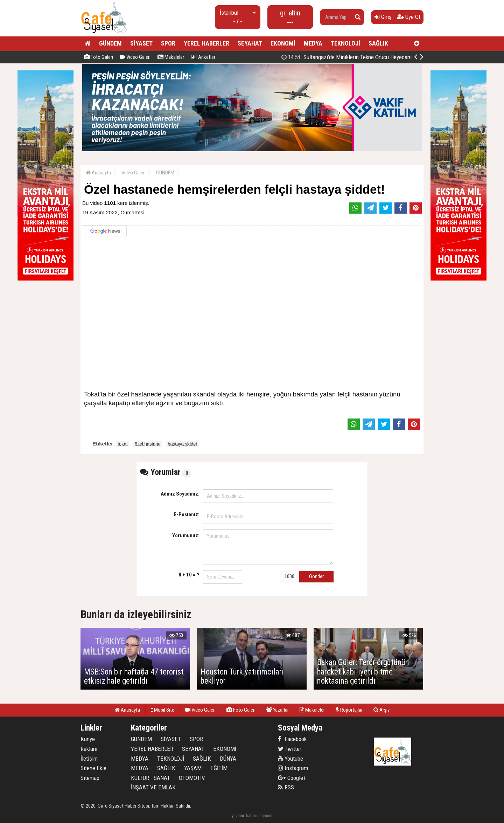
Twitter (290, 749)
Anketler (203, 57)
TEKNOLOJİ (345, 43)
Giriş (383, 17)
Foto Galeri (99, 57)
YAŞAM (193, 768)
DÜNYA (228, 759)
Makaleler (171, 57)
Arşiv (381, 710)
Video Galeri (135, 57)
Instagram (293, 768)
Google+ (292, 778)
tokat (122, 444)
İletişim (89, 759)
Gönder (316, 576)
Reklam (89, 749)
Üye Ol (409, 17)
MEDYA (313, 43)
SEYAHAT (250, 43)
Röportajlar (349, 710)
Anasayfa (98, 173)
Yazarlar (278, 710)
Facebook (292, 739)
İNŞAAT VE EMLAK (153, 787)
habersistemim (259, 815)
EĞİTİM (219, 768)
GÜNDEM (110, 43)
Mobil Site (163, 710)
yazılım (238, 815)
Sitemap (90, 778)
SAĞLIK (378, 43)
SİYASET (141, 43)
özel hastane (148, 444)
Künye (88, 739)
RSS (286, 787)
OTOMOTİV (192, 778)
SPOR (168, 43)
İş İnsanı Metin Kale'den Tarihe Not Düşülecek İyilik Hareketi (352, 57)
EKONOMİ (283, 43)
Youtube (290, 759)
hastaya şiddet (182, 444)
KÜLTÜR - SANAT (150, 778)
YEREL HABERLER (206, 43)
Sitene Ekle (93, 768)
